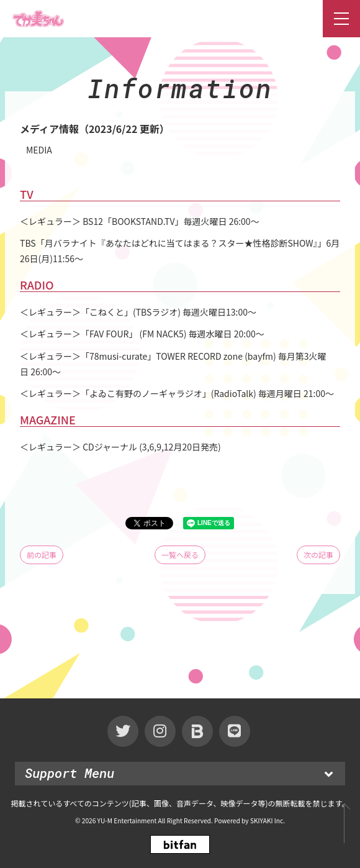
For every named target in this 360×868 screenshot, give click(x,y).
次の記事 (318, 555)
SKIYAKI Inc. (268, 820)
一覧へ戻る (180, 555)
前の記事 (42, 555)
